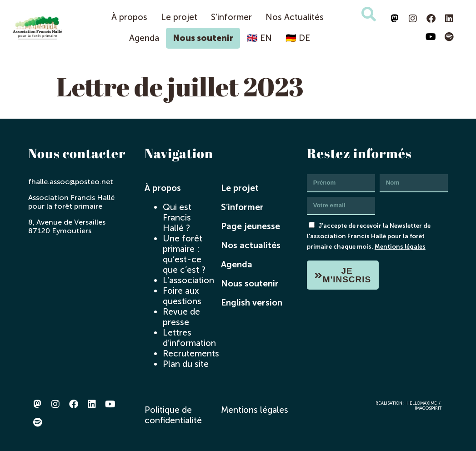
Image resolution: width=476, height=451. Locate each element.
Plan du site (186, 364)
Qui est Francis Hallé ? (177, 218)
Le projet (179, 17)
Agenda (144, 38)
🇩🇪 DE (298, 38)
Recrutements (191, 353)
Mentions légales (400, 246)
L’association (188, 280)
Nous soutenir (203, 38)
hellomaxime (422, 403)
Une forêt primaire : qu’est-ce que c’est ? (184, 254)
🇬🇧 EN (259, 38)
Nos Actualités (295, 17)
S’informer (231, 17)
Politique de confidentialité (173, 415)
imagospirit (428, 408)
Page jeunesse (251, 226)
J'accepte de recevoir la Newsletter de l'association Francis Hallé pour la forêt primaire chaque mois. (369, 236)
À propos (129, 17)
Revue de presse (181, 317)
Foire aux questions (182, 296)
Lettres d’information (189, 338)
